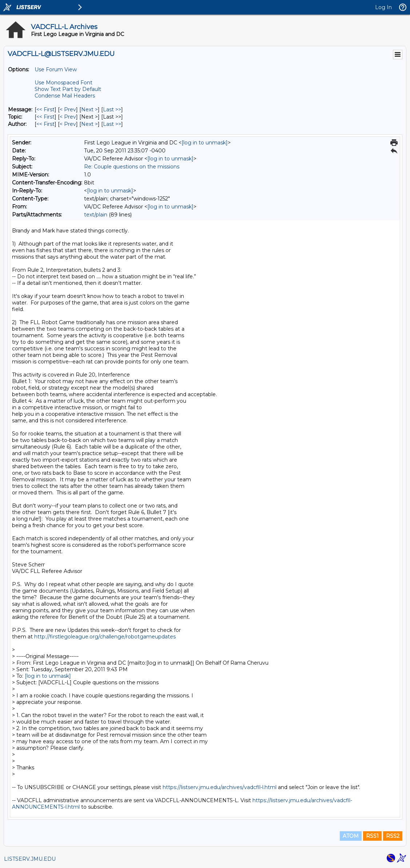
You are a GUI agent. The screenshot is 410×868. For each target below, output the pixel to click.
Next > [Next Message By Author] (89, 124)
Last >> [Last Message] (112, 110)
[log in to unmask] (205, 143)
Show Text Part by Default (68, 89)
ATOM (351, 836)
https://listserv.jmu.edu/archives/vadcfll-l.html (220, 787)
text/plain (96, 215)
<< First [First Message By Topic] (45, 117)
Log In (383, 7)
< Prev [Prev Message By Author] (68, 124)
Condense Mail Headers (65, 96)
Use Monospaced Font (63, 83)
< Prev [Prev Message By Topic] (68, 117)
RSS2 (393, 836)
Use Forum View (56, 69)
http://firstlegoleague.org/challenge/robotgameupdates (105, 637)
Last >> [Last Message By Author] (112, 124)
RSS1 (372, 836)
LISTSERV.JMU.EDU (30, 859)
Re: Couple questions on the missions (132, 167)
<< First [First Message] (45, 110)
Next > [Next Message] (89, 110)
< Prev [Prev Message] (68, 110)
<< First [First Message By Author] (45, 124)
